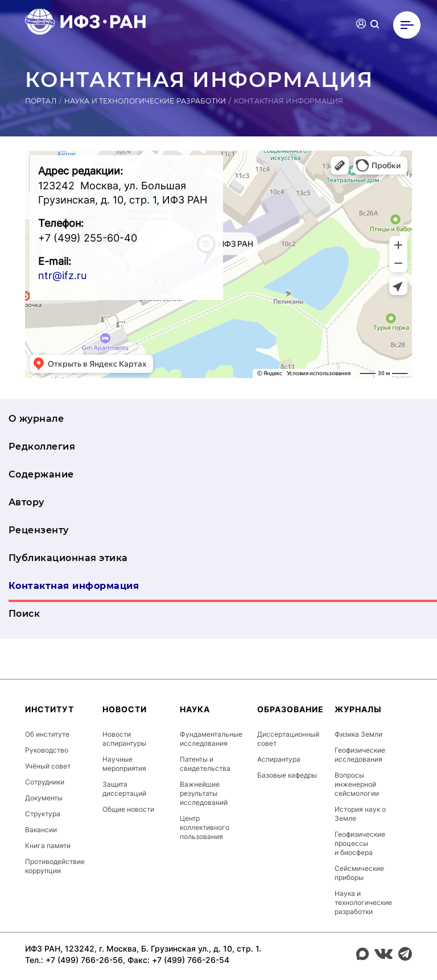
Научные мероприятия (124, 764)
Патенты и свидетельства (205, 764)
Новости (125, 709)
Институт (50, 709)
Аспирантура (279, 759)
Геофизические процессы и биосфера (360, 843)
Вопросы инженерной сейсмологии (357, 784)
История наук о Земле (360, 814)
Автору (26, 502)
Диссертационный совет (288, 739)
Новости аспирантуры (124, 739)
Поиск (24, 614)
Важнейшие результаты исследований (204, 793)
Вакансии (41, 830)
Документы (44, 798)
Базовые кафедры (287, 775)
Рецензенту (39, 530)
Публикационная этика (68, 558)
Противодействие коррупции (55, 866)
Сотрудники (45, 782)
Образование (290, 709)
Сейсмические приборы (359, 873)
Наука (195, 709)
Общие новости (128, 809)
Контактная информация (74, 586)
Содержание (41, 474)
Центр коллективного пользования (205, 827)
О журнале (36, 419)
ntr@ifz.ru (62, 275)
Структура (43, 814)
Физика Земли (358, 734)
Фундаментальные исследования (211, 739)
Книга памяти (48, 846)
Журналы (358, 709)
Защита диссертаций (124, 789)
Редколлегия (42, 447)
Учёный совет (48, 766)
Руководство (47, 750)
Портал (41, 101)
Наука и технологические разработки (145, 101)
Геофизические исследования (360, 755)
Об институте (47, 734)
